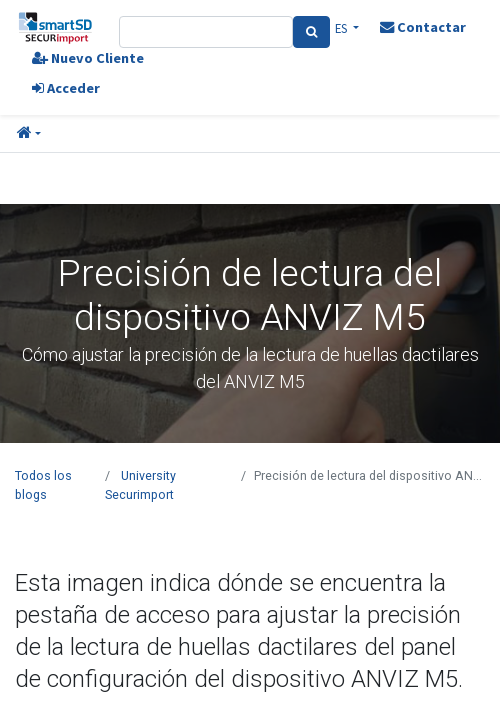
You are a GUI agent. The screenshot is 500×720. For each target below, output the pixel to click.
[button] (29, 134)
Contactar (423, 27)
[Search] (311, 32)
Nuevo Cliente (88, 58)
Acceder (66, 88)
